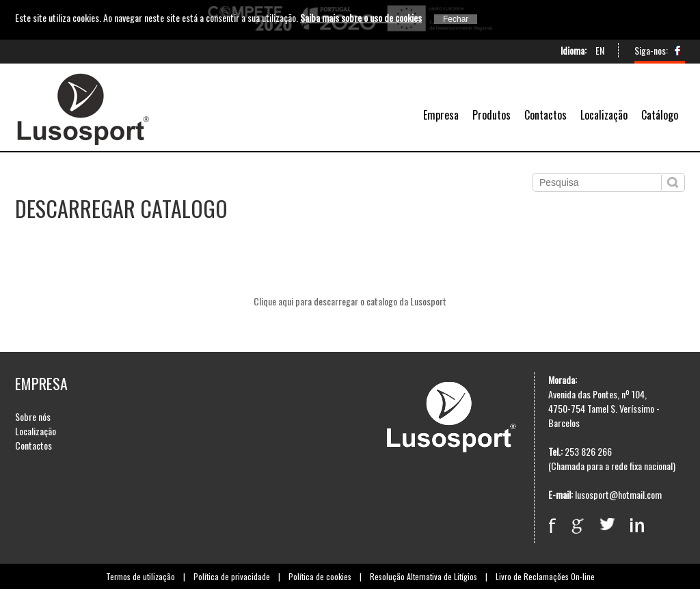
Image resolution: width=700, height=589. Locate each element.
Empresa (441, 115)
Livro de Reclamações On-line (545, 576)
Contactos (546, 115)
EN (600, 50)
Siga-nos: (651, 50)
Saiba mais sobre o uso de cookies (361, 17)
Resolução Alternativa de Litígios (423, 576)
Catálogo (660, 115)
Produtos (492, 115)
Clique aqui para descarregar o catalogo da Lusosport (350, 301)
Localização (604, 115)
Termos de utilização (140, 576)
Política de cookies (320, 576)
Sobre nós (33, 416)
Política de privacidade (232, 576)
